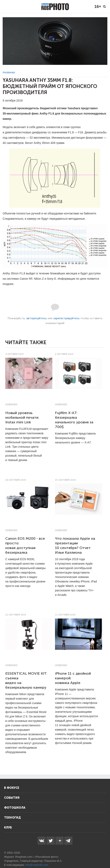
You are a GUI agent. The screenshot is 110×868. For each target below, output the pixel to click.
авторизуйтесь (37, 318)
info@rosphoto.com (37, 865)
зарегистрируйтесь (66, 318)
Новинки (11, 405)
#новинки (9, 72)
